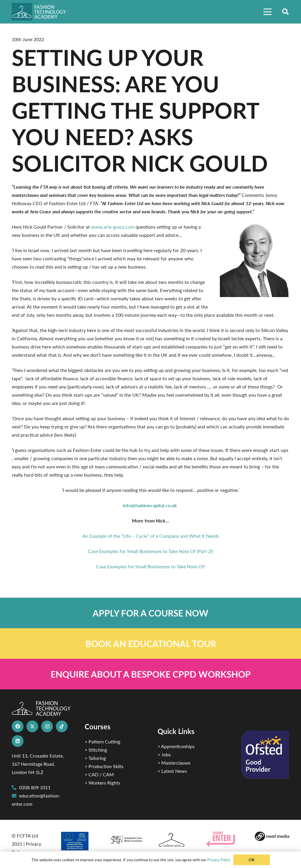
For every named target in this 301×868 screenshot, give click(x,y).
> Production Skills (104, 766)
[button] (267, 12)
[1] (126, 838)
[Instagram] (47, 726)
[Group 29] (223, 839)
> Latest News (172, 771)
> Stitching (96, 750)
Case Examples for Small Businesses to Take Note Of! (151, 566)
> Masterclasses (174, 763)
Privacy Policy (219, 860)
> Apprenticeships (176, 746)
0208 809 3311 (35, 787)
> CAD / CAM (99, 774)
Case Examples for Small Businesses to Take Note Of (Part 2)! (150, 551)
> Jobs (164, 754)
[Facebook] (18, 726)
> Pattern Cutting (102, 742)
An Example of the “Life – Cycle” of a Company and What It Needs (151, 536)
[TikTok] (62, 726)
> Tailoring (95, 758)
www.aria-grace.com (113, 227)
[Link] (150, 613)
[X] (32, 726)
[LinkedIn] (18, 741)
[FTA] (42, 12)
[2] (77, 841)
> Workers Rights (102, 783)
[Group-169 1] (272, 836)
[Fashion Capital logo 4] (175, 840)
